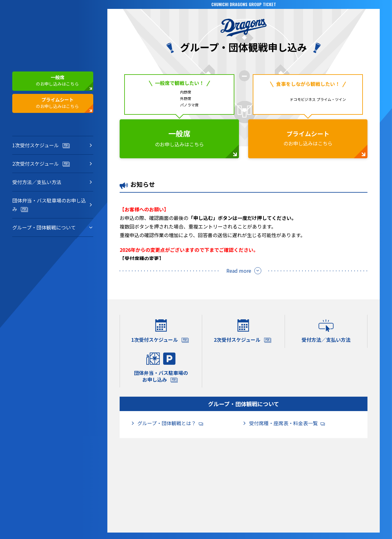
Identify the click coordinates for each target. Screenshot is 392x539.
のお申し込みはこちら (47, 81)
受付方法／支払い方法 (37, 182)
